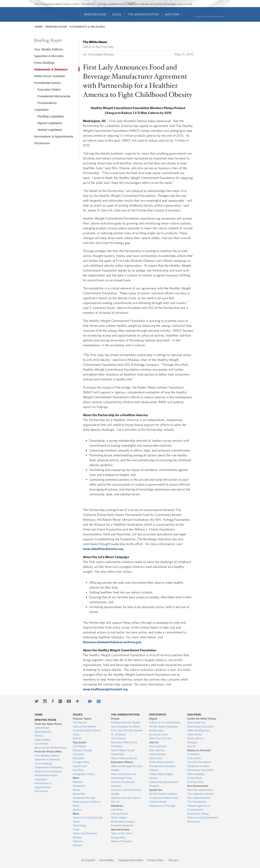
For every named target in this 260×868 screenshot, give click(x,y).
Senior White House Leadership (123, 752)
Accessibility (107, 860)
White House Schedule (50, 76)
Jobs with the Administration (157, 752)
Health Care (80, 766)
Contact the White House (164, 798)
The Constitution (197, 802)
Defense (78, 782)
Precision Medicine (122, 825)
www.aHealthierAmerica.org (103, 549)
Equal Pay (79, 794)
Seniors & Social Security (88, 818)
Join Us (154, 742)
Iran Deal (78, 770)
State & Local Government (203, 818)
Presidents (193, 754)
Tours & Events (158, 746)
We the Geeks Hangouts (163, 727)
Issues (117, 14)
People (115, 719)
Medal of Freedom (122, 841)
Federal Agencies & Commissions (199, 808)
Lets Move (117, 810)
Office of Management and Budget (126, 768)
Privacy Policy (155, 860)
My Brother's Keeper (123, 822)
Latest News (42, 728)
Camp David (195, 778)
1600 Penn (172, 14)
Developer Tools (159, 734)
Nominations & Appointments (54, 136)
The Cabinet (118, 738)
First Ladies (194, 758)
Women (77, 845)
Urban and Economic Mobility (85, 835)
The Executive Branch (200, 790)
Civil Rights (79, 746)
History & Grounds (199, 750)
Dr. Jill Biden (118, 734)
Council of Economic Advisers (123, 784)
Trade (76, 830)
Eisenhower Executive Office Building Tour (200, 729)
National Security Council (126, 798)
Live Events (42, 744)
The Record (80, 722)
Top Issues (80, 742)
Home (39, 27)
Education (79, 758)
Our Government (198, 786)
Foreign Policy (81, 762)
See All (77, 738)
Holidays (192, 742)
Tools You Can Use (160, 738)
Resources (194, 822)
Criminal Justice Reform (87, 730)
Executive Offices (122, 762)
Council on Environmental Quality (126, 792)
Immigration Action (84, 774)
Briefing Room (95, 14)
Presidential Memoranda (54, 96)
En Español (88, 860)
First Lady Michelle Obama (127, 730)
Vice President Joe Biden (126, 727)
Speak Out (156, 790)
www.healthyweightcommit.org (105, 689)
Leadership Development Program (164, 784)
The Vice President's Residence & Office (199, 764)
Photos (39, 736)
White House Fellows (161, 762)
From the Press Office (48, 752)
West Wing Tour (197, 722)
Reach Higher (119, 818)
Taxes (76, 822)
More (76, 778)
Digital (153, 719)
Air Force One (196, 782)
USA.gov (173, 860)
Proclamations (47, 103)
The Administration (143, 14)
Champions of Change (162, 806)
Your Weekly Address (49, 49)
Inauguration (118, 837)
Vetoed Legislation (50, 130)
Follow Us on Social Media (165, 722)
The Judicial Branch (199, 798)
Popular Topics (82, 719)
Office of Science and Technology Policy (123, 776)
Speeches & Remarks (49, 56)
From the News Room (48, 724)
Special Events (120, 830)
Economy (78, 754)
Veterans (78, 841)
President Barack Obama (126, 722)
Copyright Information (130, 860)
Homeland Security (84, 798)
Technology (79, 825)
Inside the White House (202, 719)
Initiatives (117, 806)
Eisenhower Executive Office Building (200, 772)
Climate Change (82, 750)
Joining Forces (120, 814)
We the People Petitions (163, 794)
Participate (158, 715)
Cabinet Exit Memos (84, 727)
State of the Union (121, 833)
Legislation (41, 110)
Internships (156, 758)
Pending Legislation (51, 116)
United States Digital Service (161, 776)
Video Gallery (43, 740)
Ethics (76, 790)
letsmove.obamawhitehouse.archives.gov (112, 642)
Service (77, 810)
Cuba (76, 734)
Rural (76, 806)
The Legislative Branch (201, 794)
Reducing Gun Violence (87, 802)
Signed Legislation (50, 123)
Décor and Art (195, 738)
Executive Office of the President (124, 744)
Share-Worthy (43, 732)
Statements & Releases (87, 27)
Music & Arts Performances (51, 748)
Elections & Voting (198, 814)
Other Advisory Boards (124, 758)
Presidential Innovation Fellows (162, 768)
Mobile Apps (156, 730)
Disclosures (42, 143)
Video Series (195, 734)
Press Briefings (44, 63)
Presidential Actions (47, 83)
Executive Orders (49, 89)
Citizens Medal (158, 802)
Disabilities (79, 786)
